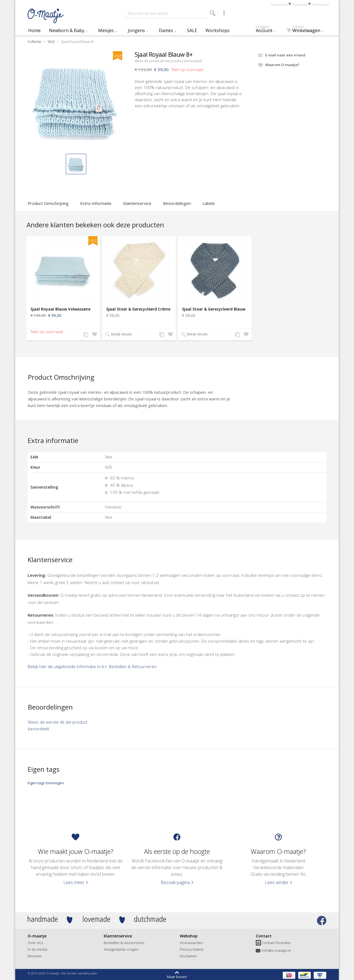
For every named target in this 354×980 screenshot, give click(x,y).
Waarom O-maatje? (282, 65)
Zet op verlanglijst (94, 335)
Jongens (136, 30)
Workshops (218, 30)
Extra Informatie (96, 203)
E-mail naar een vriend (285, 55)
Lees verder (277, 882)
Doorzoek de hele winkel (148, 13)
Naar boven (177, 976)
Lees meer (74, 882)
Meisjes (106, 30)
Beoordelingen (177, 203)
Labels (209, 203)
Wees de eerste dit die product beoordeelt (168, 61)
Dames (166, 30)
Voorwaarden (191, 943)
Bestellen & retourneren (124, 943)
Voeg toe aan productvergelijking (86, 335)
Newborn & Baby (67, 30)
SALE (192, 30)
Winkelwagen (306, 30)
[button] (76, 164)
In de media (37, 949)
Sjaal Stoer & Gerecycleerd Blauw (214, 309)
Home (34, 30)
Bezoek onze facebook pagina (322, 921)
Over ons (35, 943)
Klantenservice (137, 203)
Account (269, 30)
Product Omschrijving (48, 203)
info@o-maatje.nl (276, 950)
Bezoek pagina (175, 882)
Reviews (35, 956)
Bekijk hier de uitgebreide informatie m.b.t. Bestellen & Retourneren (92, 666)
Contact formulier (276, 943)
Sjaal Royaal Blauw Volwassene (60, 309)
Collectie (34, 42)
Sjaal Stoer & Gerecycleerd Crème (138, 309)
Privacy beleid (192, 949)
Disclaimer (188, 956)
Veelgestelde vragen (121, 949)
